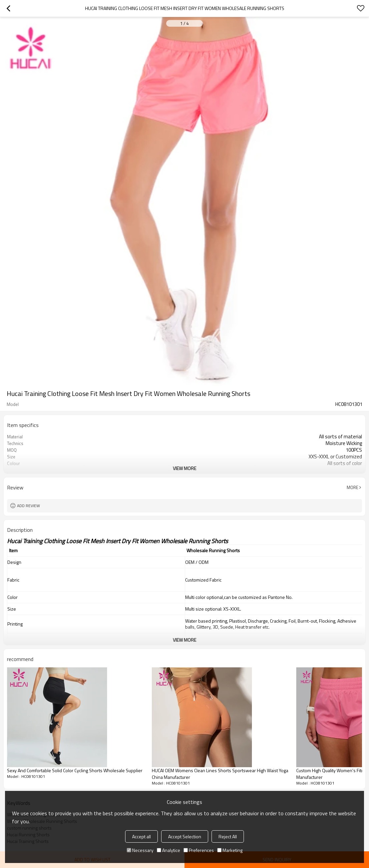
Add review (29, 506)
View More (184, 468)
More (352, 487)
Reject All (228, 836)
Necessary (140, 850)
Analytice (168, 850)
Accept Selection (185, 836)
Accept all (141, 836)
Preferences (199, 850)
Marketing (230, 850)
